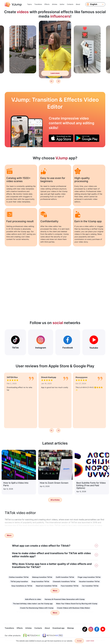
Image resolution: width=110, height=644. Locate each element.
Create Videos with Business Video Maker (73, 608)
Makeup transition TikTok (42, 577)
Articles (55, 4)
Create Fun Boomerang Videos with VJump (37, 608)
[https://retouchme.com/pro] (53, 636)
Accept (79, 641)
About (78, 4)
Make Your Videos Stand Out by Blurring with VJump (77, 604)
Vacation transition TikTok (89, 581)
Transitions (38, 4)
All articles (55, 500)
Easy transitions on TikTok (22, 586)
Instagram (41, 342)
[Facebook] (97, 629)
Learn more (90, 641)
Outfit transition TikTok (65, 577)
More (9, 535)
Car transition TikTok (90, 586)
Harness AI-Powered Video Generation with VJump (65, 599)
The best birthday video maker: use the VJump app (33, 604)
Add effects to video (33, 599)
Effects (47, 4)
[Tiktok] (85, 629)
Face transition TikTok (70, 586)
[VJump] (13, 4)
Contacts (70, 4)
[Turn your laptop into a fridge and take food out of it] (20, 131)
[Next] (58, 81)
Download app (58, 628)
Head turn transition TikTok (47, 586)
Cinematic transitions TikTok (64, 581)
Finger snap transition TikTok (89, 577)
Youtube (94, 342)
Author (62, 4)
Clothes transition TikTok (19, 577)
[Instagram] (91, 629)
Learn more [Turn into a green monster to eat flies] (55, 73)
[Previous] (52, 81)
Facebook (68, 342)
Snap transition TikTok (40, 581)
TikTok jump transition (19, 581)
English (94, 4)
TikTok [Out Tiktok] (15, 342)
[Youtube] (103, 629)
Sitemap (70, 628)
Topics (29, 4)
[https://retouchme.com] (32, 636)
